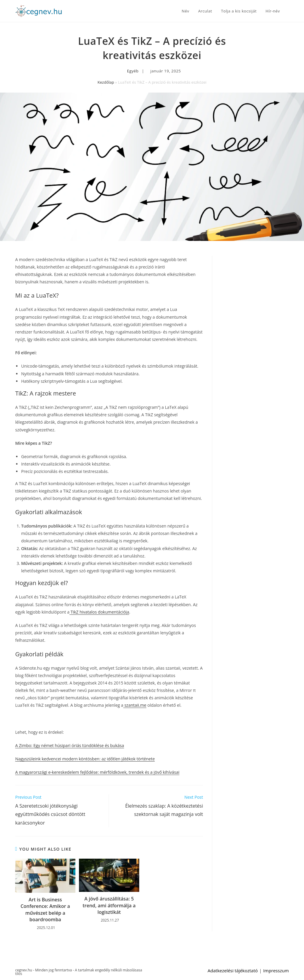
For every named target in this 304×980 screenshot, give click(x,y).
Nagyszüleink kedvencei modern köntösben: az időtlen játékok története (85, 759)
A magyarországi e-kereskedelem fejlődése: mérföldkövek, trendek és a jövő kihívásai (97, 772)
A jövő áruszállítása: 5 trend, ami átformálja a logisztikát (109, 905)
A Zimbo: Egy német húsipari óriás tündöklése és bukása (70, 745)
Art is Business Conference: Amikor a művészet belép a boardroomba (45, 910)
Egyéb (133, 71)
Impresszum (276, 971)
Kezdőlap (106, 82)
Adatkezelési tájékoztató (233, 971)
